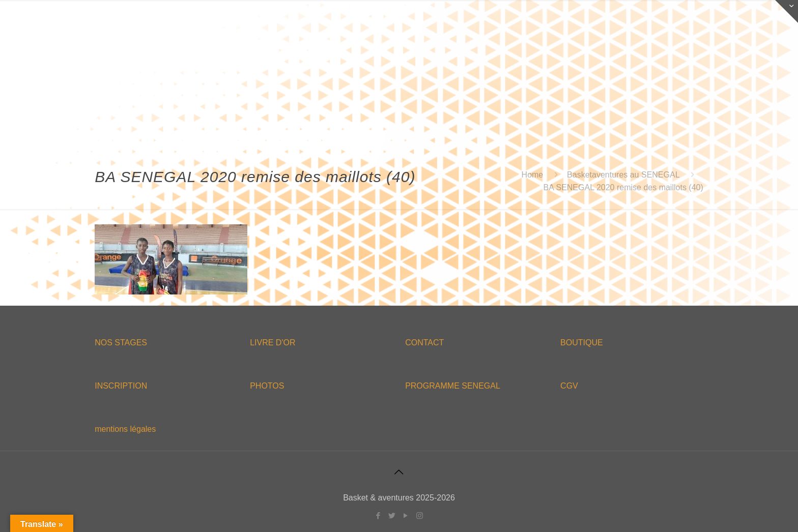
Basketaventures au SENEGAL (623, 175)
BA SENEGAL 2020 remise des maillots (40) (623, 187)
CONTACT (424, 343)
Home (533, 175)
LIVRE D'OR (273, 343)
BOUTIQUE (582, 343)
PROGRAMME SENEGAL (453, 386)
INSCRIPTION (121, 386)
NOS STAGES (121, 343)
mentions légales (125, 429)
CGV (569, 386)
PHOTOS (267, 386)
